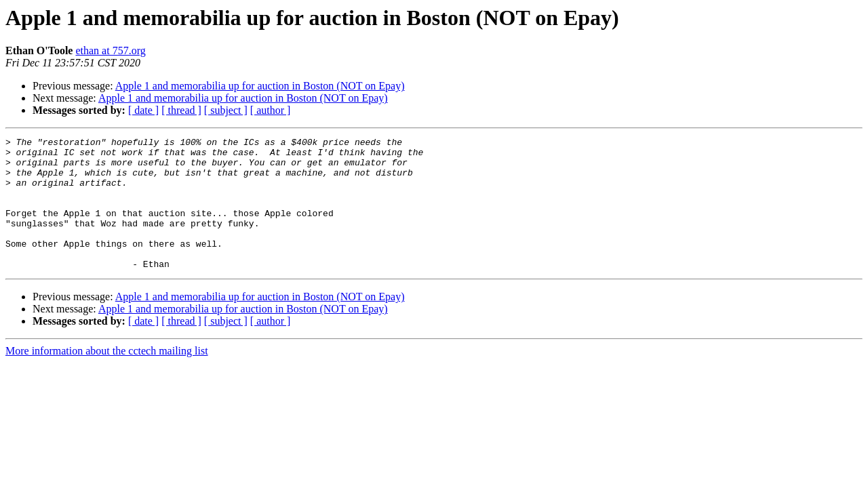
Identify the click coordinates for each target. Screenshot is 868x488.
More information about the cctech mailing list (107, 377)
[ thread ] (181, 110)
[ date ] (143, 110)
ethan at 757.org (110, 50)
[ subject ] (226, 110)
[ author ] (271, 110)
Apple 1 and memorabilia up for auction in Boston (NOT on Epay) (260, 86)
